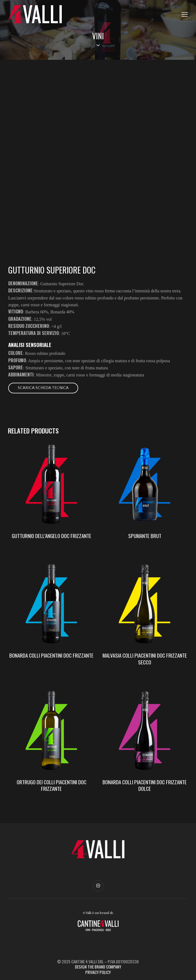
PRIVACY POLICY (98, 972)
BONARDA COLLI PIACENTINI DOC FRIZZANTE (51, 655)
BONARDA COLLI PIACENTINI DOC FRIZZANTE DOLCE (145, 785)
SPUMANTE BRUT (145, 536)
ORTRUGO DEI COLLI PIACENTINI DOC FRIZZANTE (52, 785)
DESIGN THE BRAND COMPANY (98, 967)
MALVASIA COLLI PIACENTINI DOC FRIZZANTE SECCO (145, 659)
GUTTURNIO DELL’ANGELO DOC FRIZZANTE (52, 536)
